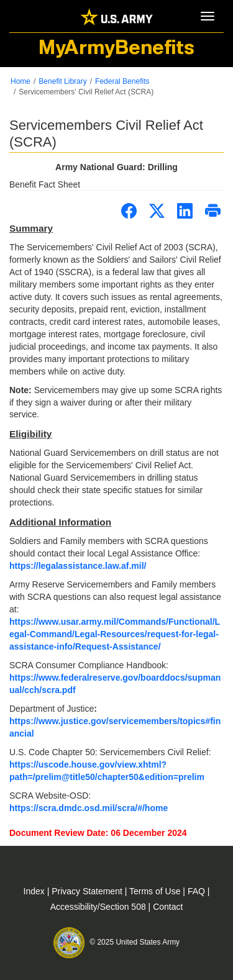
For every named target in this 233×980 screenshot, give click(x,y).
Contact (168, 907)
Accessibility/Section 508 (99, 907)
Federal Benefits (122, 81)
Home (21, 81)
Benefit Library (62, 81)
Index (35, 891)
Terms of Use (156, 891)
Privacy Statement (88, 891)
